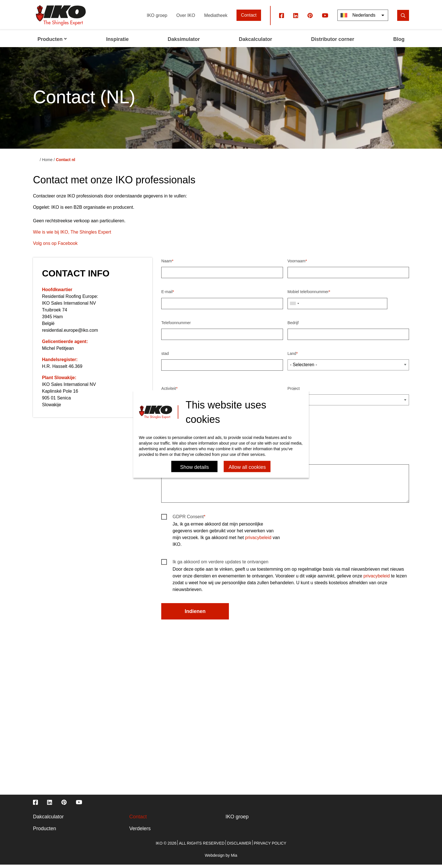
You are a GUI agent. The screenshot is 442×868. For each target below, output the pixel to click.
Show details (195, 467)
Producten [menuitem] (52, 42)
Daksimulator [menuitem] (184, 42)
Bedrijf (293, 326)
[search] (403, 18)
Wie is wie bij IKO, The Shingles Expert (72, 235)
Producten (45, 832)
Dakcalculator (48, 820)
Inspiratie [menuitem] (117, 42)
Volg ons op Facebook (55, 246)
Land (292, 356)
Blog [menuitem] (399, 42)
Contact (249, 18)
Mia (234, 858)
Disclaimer (239, 846)
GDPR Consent (188, 520)
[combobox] (294, 306)
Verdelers (140, 832)
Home (47, 163)
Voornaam (297, 264)
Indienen (195, 614)
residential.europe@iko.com (70, 333)
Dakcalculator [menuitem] (255, 42)
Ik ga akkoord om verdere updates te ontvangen (220, 565)
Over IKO (186, 18)
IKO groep (157, 18)
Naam (166, 264)
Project (294, 392)
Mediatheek (216, 18)
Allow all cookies (247, 467)
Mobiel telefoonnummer (308, 295)
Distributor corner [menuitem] (333, 42)
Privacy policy (270, 846)
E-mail (167, 295)
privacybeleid (258, 541)
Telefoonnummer (176, 326)
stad (165, 356)
